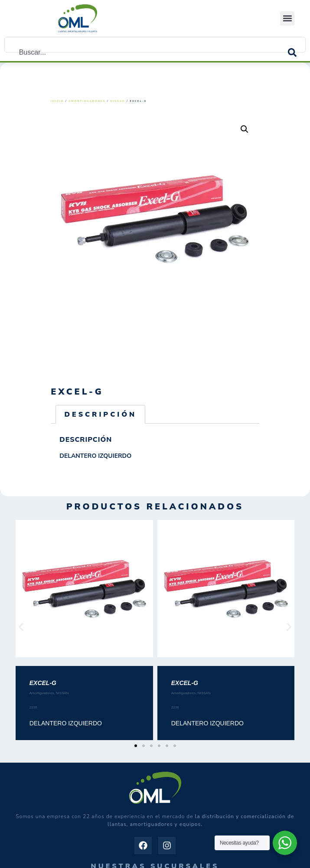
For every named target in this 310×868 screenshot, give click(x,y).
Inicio (57, 101)
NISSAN (117, 101)
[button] (287, 18)
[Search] (297, 52)
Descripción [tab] (100, 414)
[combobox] (146, 52)
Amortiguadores (87, 101)
